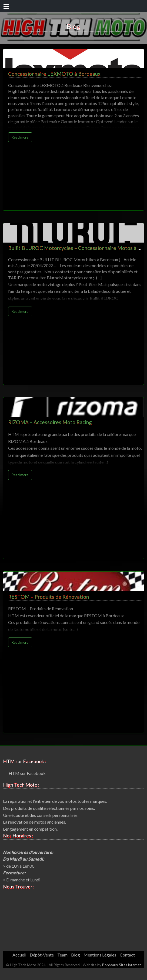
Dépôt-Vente (42, 955)
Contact (127, 955)
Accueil (19, 955)
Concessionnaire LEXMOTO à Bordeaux (54, 74)
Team (62, 955)
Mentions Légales (100, 955)
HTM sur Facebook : (28, 773)
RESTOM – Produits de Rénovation (49, 597)
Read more (20, 137)
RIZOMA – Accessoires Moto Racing (50, 422)
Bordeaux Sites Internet (122, 965)
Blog (76, 955)
